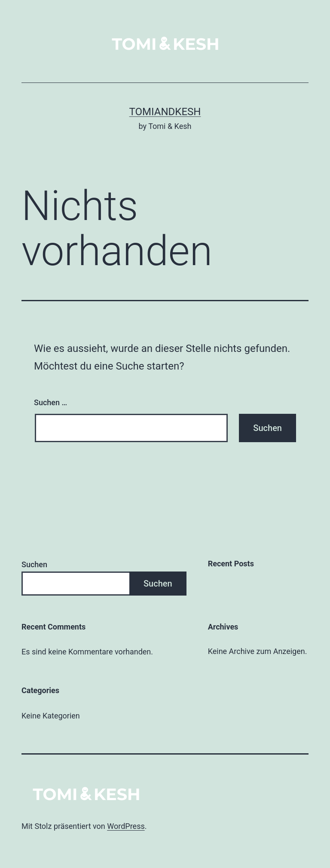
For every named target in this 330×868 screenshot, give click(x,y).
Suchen (34, 564)
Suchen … (50, 402)
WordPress (126, 826)
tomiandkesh (165, 112)
